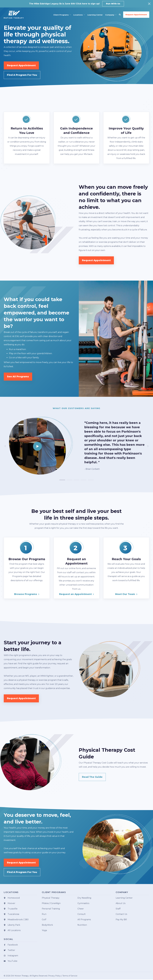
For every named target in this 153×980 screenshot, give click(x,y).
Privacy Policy (54, 976)
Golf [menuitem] (44, 920)
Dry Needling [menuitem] (84, 898)
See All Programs (18, 377)
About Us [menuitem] (121, 904)
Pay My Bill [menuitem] (121, 920)
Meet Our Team (125, 594)
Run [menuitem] (44, 915)
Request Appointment (21, 65)
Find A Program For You (22, 75)
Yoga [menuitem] (44, 931)
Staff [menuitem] (118, 909)
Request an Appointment (75, 594)
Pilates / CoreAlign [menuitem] (51, 904)
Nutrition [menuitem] (82, 925)
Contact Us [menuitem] (121, 915)
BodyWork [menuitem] (47, 925)
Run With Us (113, 4)
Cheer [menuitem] (81, 909)
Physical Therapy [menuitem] (51, 898)
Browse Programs (26, 594)
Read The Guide (92, 777)
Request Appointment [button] (136, 15)
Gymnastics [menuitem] (83, 904)
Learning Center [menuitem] (124, 898)
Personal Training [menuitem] (51, 909)
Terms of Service (70, 976)
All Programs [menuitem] (84, 920)
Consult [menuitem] (82, 915)
